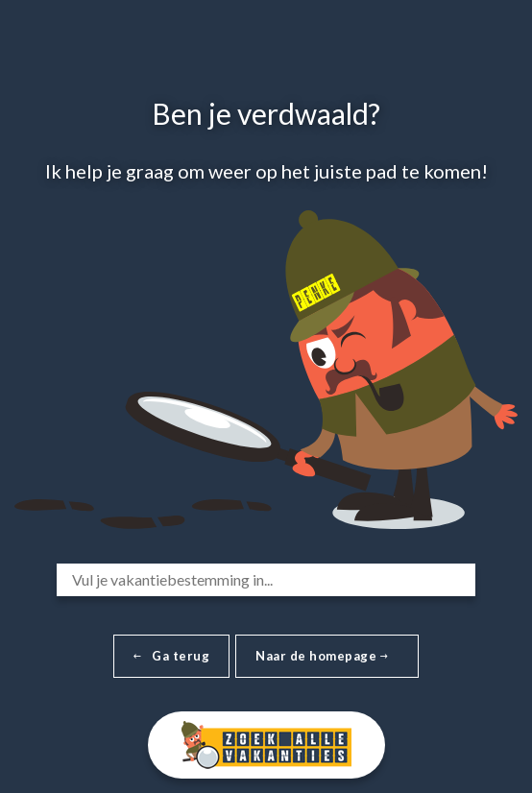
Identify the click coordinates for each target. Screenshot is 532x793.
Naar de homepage (322, 656)
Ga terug (171, 656)
